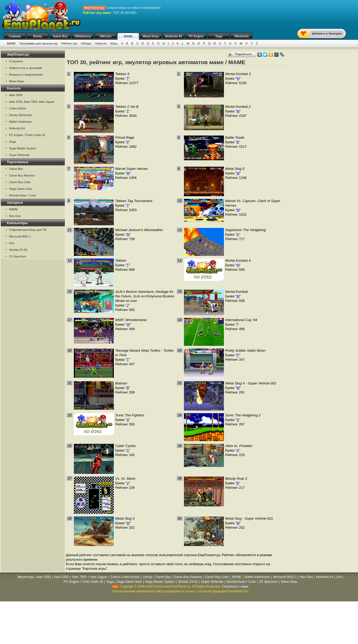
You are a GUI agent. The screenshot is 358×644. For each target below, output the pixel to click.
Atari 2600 (16, 95)
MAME (128, 36)
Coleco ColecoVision (125, 577)
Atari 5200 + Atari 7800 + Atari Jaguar (81, 577)
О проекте (16, 61)
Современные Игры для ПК (28, 230)
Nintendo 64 (174, 36)
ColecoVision (18, 108)
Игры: (114, 43)
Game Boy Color (20, 182)
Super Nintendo (19, 155)
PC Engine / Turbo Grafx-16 (27, 135)
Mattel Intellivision (21, 122)
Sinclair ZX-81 (18, 250)
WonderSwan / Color (23, 195)
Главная (15, 36)
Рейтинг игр (69, 43)
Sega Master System (23, 148)
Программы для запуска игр (39, 43)
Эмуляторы (25, 577)
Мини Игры (151, 36)
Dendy (38, 36)
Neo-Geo (15, 216)
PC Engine (196, 36)
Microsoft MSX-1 (20, 236)
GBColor (105, 36)
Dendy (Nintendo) (21, 115)
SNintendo (242, 36)
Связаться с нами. (235, 586)
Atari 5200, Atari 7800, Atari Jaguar (32, 102)
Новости (101, 43)
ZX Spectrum (18, 256)
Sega (219, 36)
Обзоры (86, 43)
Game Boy (60, 36)
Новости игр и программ (26, 68)
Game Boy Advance (22, 175)
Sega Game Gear (21, 189)
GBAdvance (83, 36)
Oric (12, 243)
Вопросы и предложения (26, 75)
